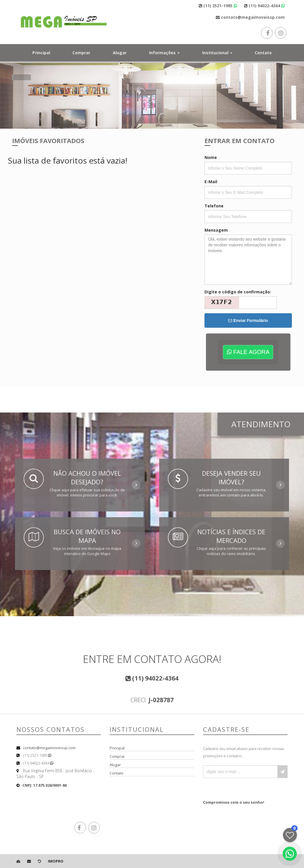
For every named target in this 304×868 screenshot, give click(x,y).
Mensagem (216, 230)
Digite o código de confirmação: (238, 292)
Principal (41, 53)
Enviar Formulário (248, 320)
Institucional (217, 53)
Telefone (214, 206)
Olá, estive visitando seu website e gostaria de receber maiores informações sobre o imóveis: (248, 260)
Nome (211, 157)
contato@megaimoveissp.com (49, 748)
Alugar (120, 53)
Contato (263, 53)
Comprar (81, 53)
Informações (164, 53)
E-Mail (211, 182)
